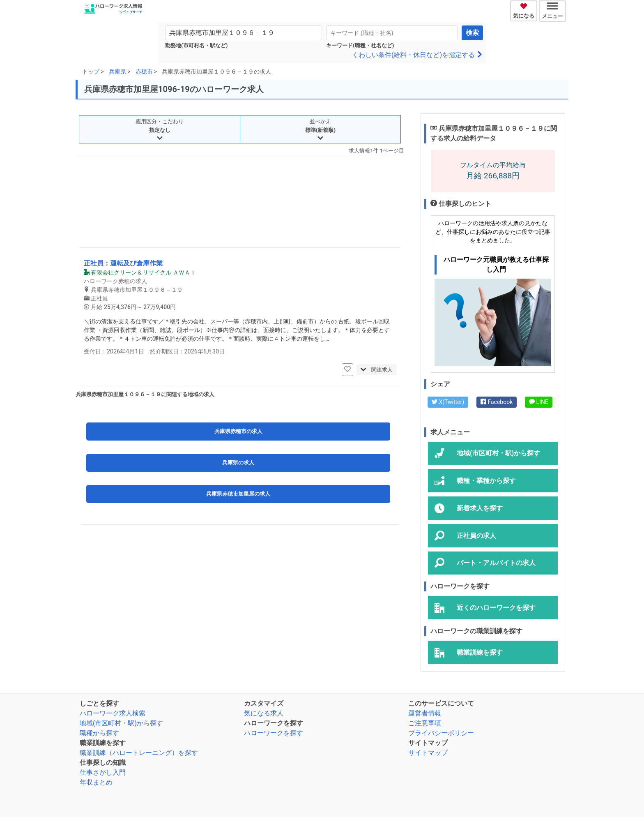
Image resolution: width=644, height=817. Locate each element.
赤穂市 (144, 72)
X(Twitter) (448, 402)
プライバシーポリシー (441, 733)
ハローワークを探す (274, 733)
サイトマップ (428, 753)
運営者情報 (425, 713)
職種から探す (99, 733)
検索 (472, 33)
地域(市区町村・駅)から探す (121, 723)
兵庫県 (117, 72)
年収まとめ (96, 782)
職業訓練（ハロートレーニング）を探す (139, 753)
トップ (91, 72)
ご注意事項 (425, 723)
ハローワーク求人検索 (113, 713)
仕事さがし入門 (103, 772)
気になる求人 (264, 713)
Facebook (497, 402)
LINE (539, 402)
